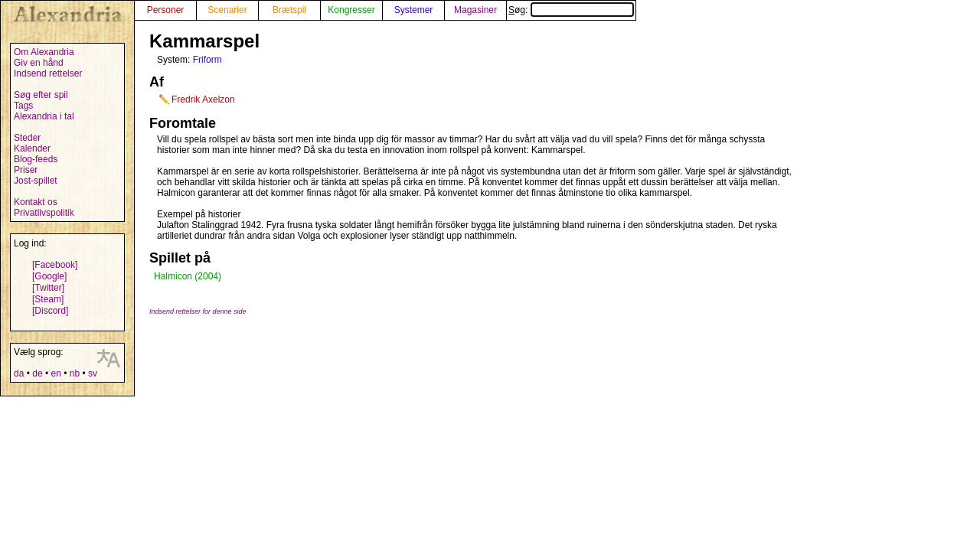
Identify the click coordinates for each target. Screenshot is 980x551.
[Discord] (50, 311)
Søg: (571, 10)
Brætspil (289, 10)
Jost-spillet (36, 181)
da (19, 373)
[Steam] (48, 299)
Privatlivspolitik (44, 213)
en (56, 373)
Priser (26, 170)
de (37, 373)
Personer (166, 10)
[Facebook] (55, 265)
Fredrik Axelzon (203, 99)
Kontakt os (36, 202)
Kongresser (351, 10)
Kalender (32, 148)
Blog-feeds (36, 159)
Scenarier (227, 10)
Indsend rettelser (48, 73)
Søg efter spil (41, 95)
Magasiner (475, 10)
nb (75, 373)
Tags (23, 106)
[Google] (49, 276)
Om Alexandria (44, 52)
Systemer (414, 10)
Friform (207, 60)
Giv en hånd (39, 63)
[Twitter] (48, 288)
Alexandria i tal (44, 116)
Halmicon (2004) (188, 276)
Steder (27, 138)
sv (93, 373)
